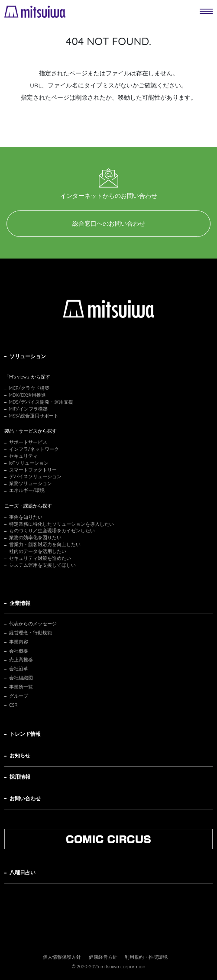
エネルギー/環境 (27, 490)
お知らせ (20, 755)
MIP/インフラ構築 (28, 409)
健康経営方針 (103, 957)
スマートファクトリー (33, 470)
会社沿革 (19, 669)
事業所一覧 (21, 687)
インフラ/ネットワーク (34, 449)
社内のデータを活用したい (38, 551)
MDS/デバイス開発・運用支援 (41, 402)
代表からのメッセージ (33, 624)
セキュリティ (23, 456)
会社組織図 (21, 678)
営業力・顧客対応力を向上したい (45, 544)
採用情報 (20, 777)
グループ (19, 696)
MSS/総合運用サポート (34, 416)
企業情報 (20, 603)
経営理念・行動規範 (31, 633)
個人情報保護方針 (62, 957)
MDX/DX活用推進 (28, 395)
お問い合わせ (25, 798)
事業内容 (19, 642)
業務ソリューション (31, 483)
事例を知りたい (26, 517)
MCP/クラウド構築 (29, 388)
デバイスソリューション (35, 476)
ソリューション (28, 356)
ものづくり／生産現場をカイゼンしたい (52, 530)
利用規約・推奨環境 (146, 957)
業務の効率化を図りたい (35, 537)
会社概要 (19, 651)
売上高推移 (21, 660)
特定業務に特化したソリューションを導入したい (62, 524)
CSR (13, 705)
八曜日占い (23, 872)
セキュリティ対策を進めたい (40, 558)
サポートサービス (28, 442)
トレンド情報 (25, 734)
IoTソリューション (29, 463)
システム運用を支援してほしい (42, 565)
